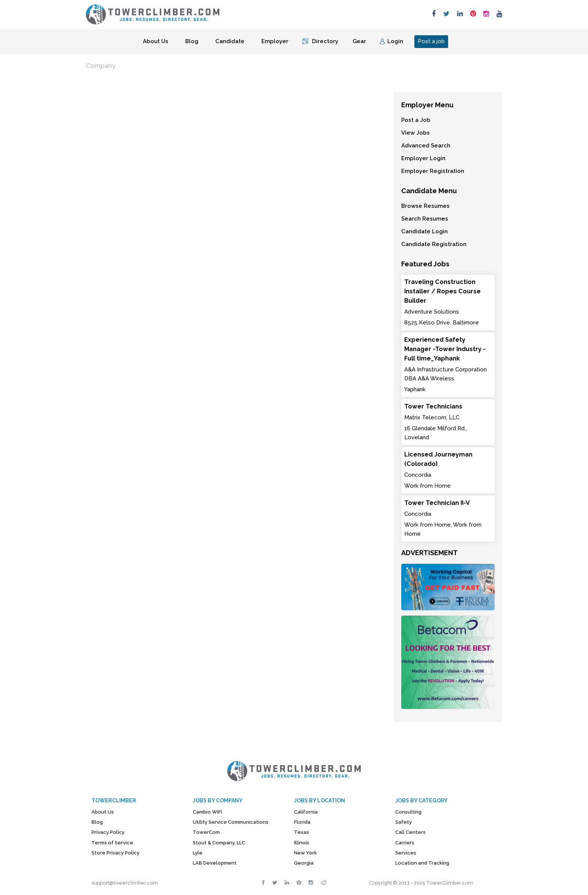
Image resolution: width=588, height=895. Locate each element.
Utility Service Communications (231, 822)
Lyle (198, 853)
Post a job (431, 41)
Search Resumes (425, 219)
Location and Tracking (422, 863)
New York (305, 853)
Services (406, 853)
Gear (359, 41)
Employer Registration (433, 171)
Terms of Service (112, 843)
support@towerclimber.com (125, 883)
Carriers (405, 843)
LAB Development (215, 863)
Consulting (408, 812)
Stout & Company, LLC (219, 843)
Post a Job (416, 120)
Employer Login (423, 158)
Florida (302, 822)
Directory (325, 41)
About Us (156, 41)
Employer (275, 41)
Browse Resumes (425, 206)
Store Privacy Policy (115, 853)
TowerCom (206, 832)
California (306, 812)
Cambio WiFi (207, 812)
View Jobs (415, 133)
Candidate (230, 41)
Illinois (302, 843)
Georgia (304, 863)
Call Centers (410, 832)
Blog (192, 41)
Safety (403, 822)
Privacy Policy (108, 832)
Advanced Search (426, 146)
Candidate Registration (434, 244)
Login (395, 41)
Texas (301, 832)
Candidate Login (424, 231)
